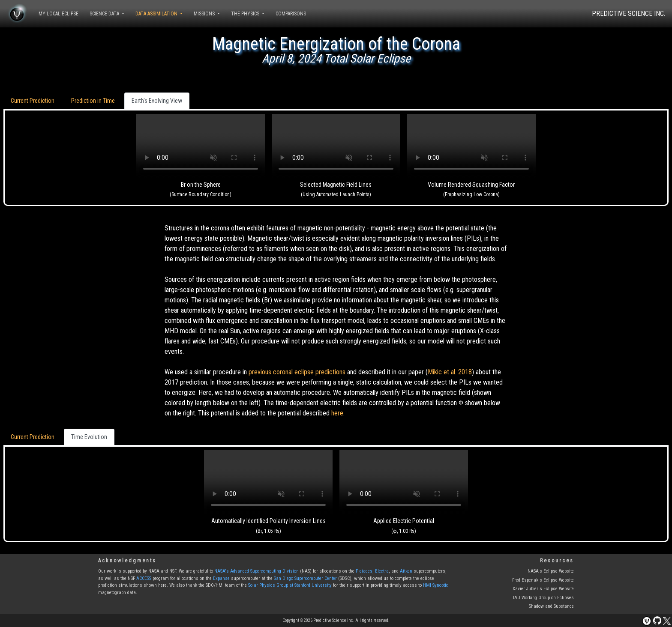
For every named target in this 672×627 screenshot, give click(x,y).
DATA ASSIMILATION (157, 14)
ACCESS (144, 578)
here (337, 413)
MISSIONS (205, 14)
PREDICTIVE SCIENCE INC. (628, 13)
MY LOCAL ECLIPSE (58, 14)
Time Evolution (89, 437)
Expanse (221, 578)
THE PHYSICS (246, 14)
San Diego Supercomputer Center (305, 578)
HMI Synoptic (436, 585)
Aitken (406, 571)
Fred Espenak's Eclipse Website (543, 580)
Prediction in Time (93, 101)
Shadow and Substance (551, 606)
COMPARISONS (291, 14)
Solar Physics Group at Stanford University (290, 585)
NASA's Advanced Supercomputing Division (256, 571)
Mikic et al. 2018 (450, 372)
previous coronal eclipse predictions (297, 372)
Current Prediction (33, 101)
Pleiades (364, 571)
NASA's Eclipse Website (551, 571)
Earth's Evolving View (157, 101)
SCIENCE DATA (105, 14)
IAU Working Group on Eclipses (543, 598)
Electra (382, 571)
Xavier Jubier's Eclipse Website (543, 589)
